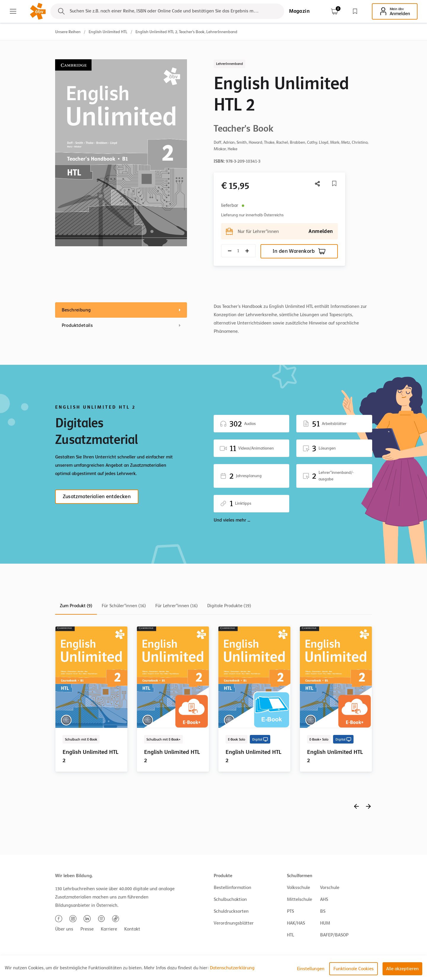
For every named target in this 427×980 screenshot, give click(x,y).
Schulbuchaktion (230, 899)
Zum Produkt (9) (76, 606)
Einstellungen (311, 969)
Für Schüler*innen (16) (124, 606)
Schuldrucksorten (231, 911)
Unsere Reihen (68, 32)
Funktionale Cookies (354, 969)
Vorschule (330, 888)
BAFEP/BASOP (334, 935)
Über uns (64, 929)
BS (323, 911)
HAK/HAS (296, 923)
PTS (290, 911)
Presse (87, 929)
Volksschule (298, 888)
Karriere (109, 929)
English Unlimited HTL (108, 32)
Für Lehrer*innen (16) (176, 606)
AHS (324, 899)
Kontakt (132, 929)
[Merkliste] (334, 183)
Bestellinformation (232, 888)
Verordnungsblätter (234, 923)
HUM (325, 923)
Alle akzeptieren (402, 969)
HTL (290, 935)
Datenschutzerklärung (232, 968)
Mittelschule (299, 899)
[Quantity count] (238, 251)
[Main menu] (13, 11)
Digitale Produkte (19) (229, 606)
